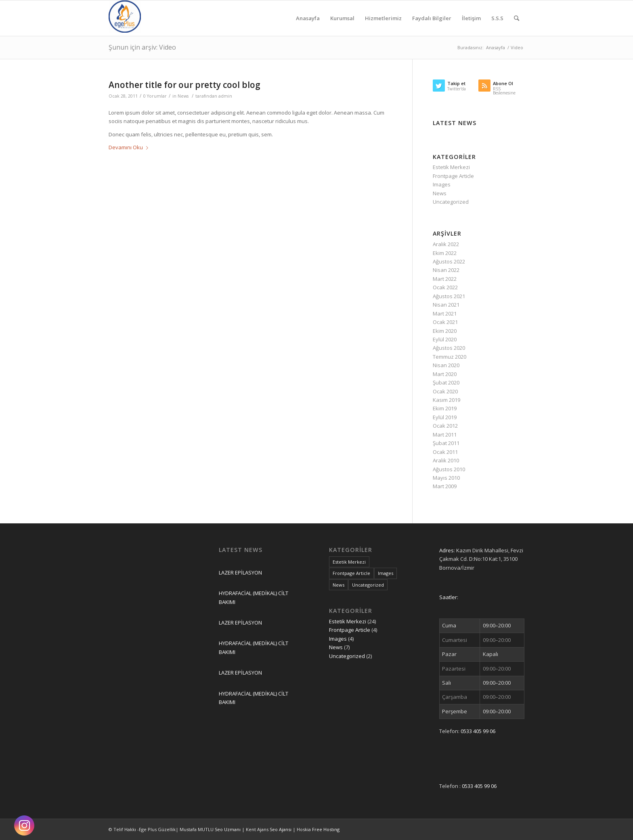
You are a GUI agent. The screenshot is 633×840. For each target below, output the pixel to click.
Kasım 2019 (446, 400)
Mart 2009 (445, 486)
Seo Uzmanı (228, 829)
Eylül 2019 (445, 417)
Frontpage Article (453, 176)
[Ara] (517, 18)
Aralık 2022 (446, 244)
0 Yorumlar (155, 96)
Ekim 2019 (445, 408)
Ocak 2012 (445, 426)
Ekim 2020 (445, 331)
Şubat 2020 (446, 382)
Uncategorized (451, 202)
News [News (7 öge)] (339, 585)
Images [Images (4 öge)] (386, 573)
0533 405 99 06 (478, 731)
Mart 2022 (445, 279)
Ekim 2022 (445, 253)
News (183, 96)
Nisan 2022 (446, 270)
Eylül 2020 (445, 339)
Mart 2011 (445, 435)
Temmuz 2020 (450, 357)
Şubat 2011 (446, 443)
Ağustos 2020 (449, 348)
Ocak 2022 (445, 287)
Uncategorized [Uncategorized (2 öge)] (368, 585)
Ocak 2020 (445, 391)
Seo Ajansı (281, 829)
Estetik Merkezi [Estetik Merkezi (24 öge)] (349, 562)
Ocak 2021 (445, 322)
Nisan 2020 (446, 365)
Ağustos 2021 (449, 296)
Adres (446, 550)
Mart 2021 (445, 313)
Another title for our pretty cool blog (184, 85)
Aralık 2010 (446, 460)
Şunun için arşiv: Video (142, 47)
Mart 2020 (445, 374)
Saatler (448, 597)
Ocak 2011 (445, 452)
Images (442, 184)
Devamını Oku (130, 147)
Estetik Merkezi (451, 167)
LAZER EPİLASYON (240, 573)
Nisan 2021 (446, 305)
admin (225, 96)
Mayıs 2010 (446, 478)
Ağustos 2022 (449, 261)
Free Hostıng (326, 829)
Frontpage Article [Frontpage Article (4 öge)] (351, 573)
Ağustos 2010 (449, 469)
